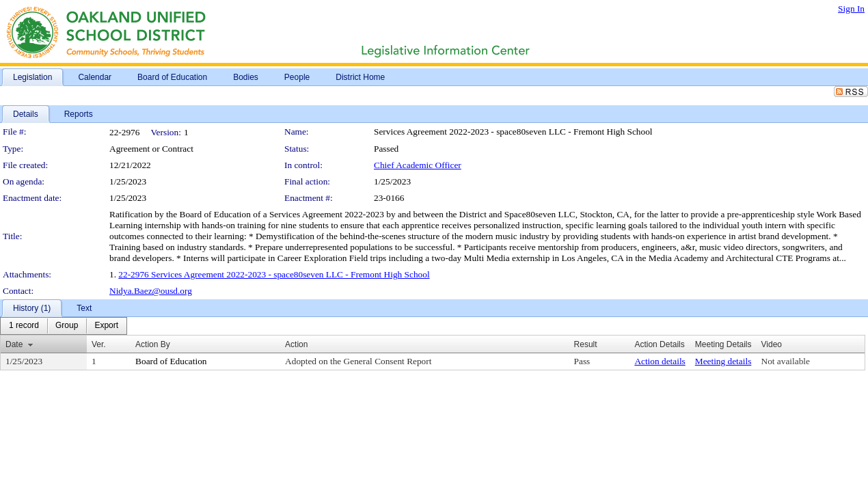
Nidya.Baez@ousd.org (151, 291)
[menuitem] (24, 326)
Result (586, 344)
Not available (786, 361)
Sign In (851, 9)
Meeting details (723, 361)
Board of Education (171, 361)
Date (14, 344)
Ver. (99, 344)
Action (296, 344)
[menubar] (64, 326)
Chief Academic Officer (418, 165)
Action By (153, 344)
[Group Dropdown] (67, 326)
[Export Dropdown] (106, 326)
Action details (660, 361)
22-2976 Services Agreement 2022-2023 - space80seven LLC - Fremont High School (274, 274)
